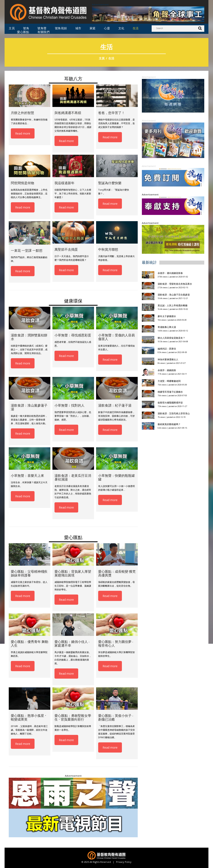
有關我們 (43, 32)
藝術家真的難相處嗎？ (169, 424)
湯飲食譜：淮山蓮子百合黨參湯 (174, 295)
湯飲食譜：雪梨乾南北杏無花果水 (175, 284)
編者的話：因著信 (167, 349)
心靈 (107, 28)
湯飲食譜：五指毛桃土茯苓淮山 (174, 413)
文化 (121, 28)
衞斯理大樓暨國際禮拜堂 (170, 403)
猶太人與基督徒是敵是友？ (171, 338)
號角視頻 (61, 28)
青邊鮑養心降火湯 (167, 327)
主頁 (12, 28)
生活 (136, 28)
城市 (78, 28)
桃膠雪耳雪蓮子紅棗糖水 (170, 392)
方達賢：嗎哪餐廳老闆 (169, 381)
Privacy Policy (124, 862)
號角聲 (42, 28)
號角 (26, 28)
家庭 (93, 28)
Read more (23, 133)
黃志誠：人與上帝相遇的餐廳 (173, 305)
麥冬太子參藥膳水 (167, 316)
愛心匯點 (23, 32)
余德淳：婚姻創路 (167, 370)
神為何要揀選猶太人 (168, 359)
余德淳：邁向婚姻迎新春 (171, 273)
